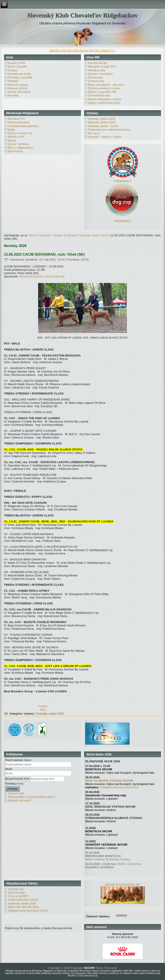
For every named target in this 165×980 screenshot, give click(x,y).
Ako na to (94, 133)
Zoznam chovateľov (100, 74)
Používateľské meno (18, 760)
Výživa (12, 140)
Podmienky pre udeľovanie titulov (109, 130)
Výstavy (71, 235)
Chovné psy (95, 77)
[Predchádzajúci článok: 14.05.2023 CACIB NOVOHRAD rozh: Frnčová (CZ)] (43, 706)
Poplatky (13, 81)
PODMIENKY (123, 181)
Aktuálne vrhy (96, 70)
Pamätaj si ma (14, 784)
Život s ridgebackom (20, 148)
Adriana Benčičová (31, 276)
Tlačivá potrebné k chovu (104, 88)
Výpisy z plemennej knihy (104, 103)
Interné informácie (19, 92)
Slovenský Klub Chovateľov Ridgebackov (82, 15)
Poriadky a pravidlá (20, 77)
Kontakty (13, 95)
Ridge (11, 130)
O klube (13, 70)
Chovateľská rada (99, 95)
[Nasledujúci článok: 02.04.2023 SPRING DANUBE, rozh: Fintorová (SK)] (43, 710)
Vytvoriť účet (16, 793)
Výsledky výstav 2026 (101, 119)
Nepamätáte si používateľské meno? (32, 797)
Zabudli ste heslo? (20, 800)
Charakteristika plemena (23, 126)
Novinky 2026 (16, 63)
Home (33, 235)
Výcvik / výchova (18, 144)
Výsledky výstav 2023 (93, 235)
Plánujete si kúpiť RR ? (102, 67)
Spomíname (15, 151)
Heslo (9, 769)
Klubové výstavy (18, 85)
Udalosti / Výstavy (51, 235)
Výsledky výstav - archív (103, 126)
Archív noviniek (17, 67)
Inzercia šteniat (97, 63)
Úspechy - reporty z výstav (105, 137)
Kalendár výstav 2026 (101, 122)
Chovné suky (96, 81)
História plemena (18, 122)
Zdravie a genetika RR (102, 92)
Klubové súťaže (18, 88)
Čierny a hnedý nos (20, 133)
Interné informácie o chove (105, 99)
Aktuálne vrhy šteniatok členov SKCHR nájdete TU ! (83, 51)
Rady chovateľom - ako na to (106, 85)
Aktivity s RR (16, 137)
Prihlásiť (13, 789)
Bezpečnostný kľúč (18, 779)
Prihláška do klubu (19, 74)
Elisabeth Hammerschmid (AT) (119, 787)
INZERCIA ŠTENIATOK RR (123, 885)
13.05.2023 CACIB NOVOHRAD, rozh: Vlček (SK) (44, 254)
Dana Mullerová (54, 276)
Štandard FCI (16, 119)
